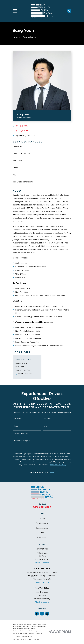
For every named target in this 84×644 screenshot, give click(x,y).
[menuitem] (16, 639)
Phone (16, 426)
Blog (42, 533)
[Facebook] (37, 614)
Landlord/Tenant (20, 147)
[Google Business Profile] (47, 614)
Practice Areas (42, 528)
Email (45, 426)
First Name (17, 419)
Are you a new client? (21, 433)
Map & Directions (25, 374)
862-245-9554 (22, 126)
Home (42, 518)
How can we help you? (22, 441)
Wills (15, 175)
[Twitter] (42, 614)
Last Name (47, 419)
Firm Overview (42, 523)
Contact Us (42, 538)
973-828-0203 (42, 507)
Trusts (15, 168)
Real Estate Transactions (23, 182)
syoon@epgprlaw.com (25, 135)
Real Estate (17, 161)
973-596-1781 (22, 131)
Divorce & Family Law (21, 154)
